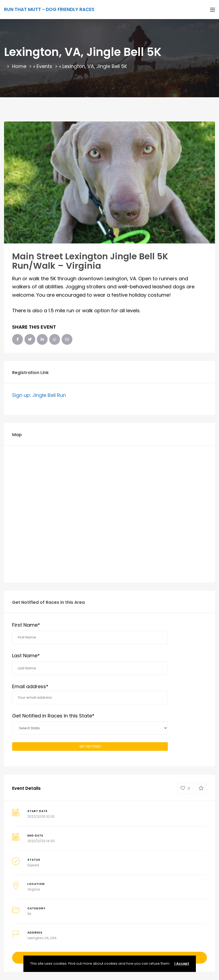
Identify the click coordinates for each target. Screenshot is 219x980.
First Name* (26, 625)
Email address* (90, 694)
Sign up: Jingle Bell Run (39, 395)
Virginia (34, 889)
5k (29, 914)
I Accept (182, 963)
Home (19, 66)
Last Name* (26, 656)
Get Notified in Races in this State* (53, 716)
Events (44, 66)
